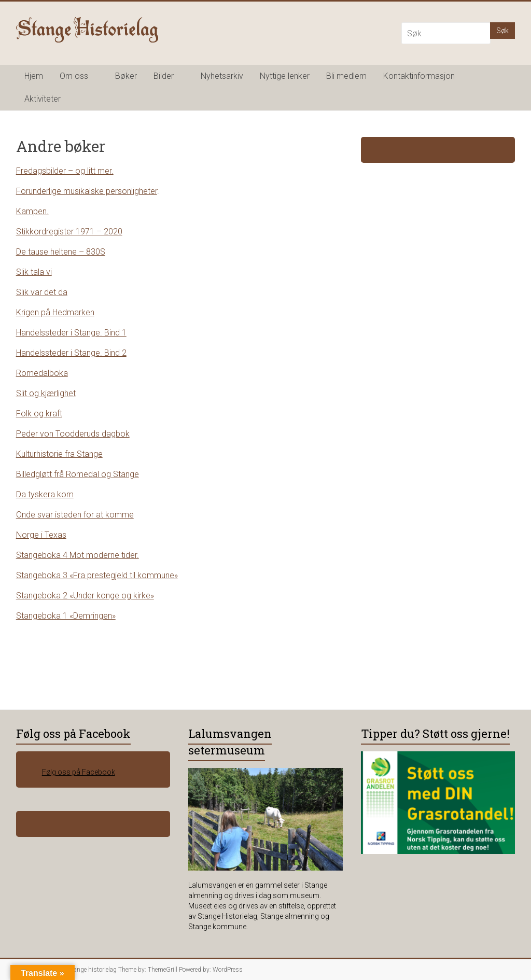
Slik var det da (42, 292)
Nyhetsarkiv (222, 76)
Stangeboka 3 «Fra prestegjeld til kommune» (97, 575)
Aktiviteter (43, 99)
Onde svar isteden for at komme (75, 515)
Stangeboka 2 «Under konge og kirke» (85, 596)
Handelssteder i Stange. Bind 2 (71, 353)
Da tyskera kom (45, 494)
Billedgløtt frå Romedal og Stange (78, 474)
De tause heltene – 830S (61, 252)
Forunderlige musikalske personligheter (87, 191)
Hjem (34, 76)
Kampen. (32, 211)
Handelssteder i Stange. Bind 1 (71, 333)
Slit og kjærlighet (46, 393)
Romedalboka (42, 373)
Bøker (126, 76)
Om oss (74, 76)
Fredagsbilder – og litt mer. (65, 171)
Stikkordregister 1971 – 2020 (69, 232)
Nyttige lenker (285, 76)
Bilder (164, 76)
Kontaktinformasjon (419, 76)
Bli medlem (346, 76)
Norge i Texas (41, 535)
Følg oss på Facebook (73, 733)
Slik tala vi (34, 272)
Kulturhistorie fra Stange (59, 454)
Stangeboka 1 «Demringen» (66, 616)
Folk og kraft (39, 414)
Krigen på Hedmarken (55, 312)
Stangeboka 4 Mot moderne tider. (78, 555)
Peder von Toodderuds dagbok (73, 434)
